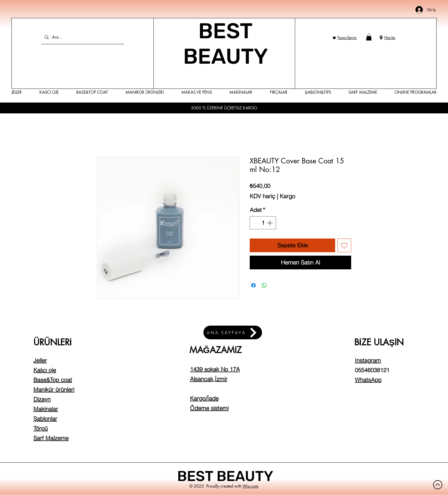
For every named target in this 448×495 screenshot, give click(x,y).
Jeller (40, 360)
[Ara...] (82, 37)
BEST (197, 476)
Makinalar (46, 409)
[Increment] (270, 223)
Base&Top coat (53, 380)
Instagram (368, 360)
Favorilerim (347, 38)
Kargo (287, 196)
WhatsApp (368, 380)
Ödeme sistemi (209, 408)
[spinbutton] (263, 223)
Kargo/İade (204, 398)
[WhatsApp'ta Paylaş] (264, 285)
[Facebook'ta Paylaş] (253, 285)
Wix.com (251, 486)
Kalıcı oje (45, 370)
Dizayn (42, 399)
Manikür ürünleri (54, 389)
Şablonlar (45, 419)
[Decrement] (255, 223)
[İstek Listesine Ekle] (344, 245)
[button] (369, 37)
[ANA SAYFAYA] (233, 332)
